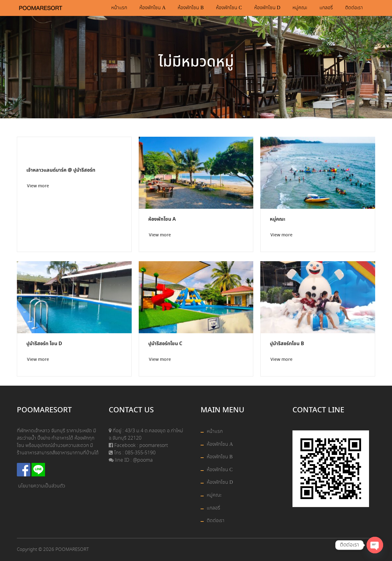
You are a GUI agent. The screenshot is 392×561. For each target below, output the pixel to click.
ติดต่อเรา (354, 8)
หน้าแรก (119, 8)
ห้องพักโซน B (191, 8)
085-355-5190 (140, 453)
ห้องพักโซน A (153, 8)
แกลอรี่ (326, 8)
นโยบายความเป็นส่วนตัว (42, 486)
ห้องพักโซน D (267, 8)
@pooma (143, 460)
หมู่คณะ (300, 8)
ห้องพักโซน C (229, 8)
